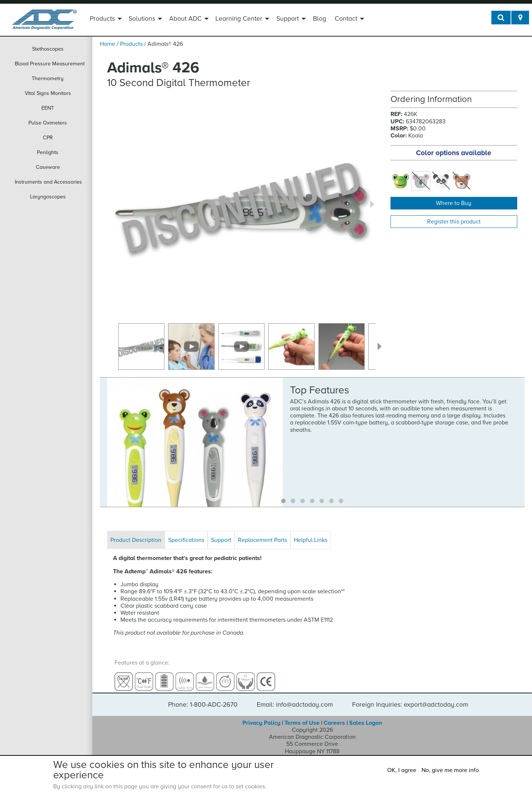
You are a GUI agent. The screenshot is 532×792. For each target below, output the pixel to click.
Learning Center (239, 19)
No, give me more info (450, 770)
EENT (48, 108)
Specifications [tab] (186, 540)
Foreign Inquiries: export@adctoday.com (410, 698)
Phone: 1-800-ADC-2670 (203, 698)
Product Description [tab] (136, 540)
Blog (320, 19)
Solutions (142, 19)
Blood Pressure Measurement (50, 64)
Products (102, 19)
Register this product (454, 222)
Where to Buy (454, 203)
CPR (48, 138)
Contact (346, 19)
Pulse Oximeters (48, 123)
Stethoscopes (48, 49)
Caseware (48, 167)
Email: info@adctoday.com (295, 698)
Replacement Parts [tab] (262, 540)
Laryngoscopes (48, 197)
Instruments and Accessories (48, 182)
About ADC (185, 19)
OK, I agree (402, 770)
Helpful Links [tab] (311, 540)
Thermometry (48, 78)
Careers (334, 716)
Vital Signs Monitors (48, 93)
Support (288, 19)
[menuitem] (105, 20)
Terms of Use (302, 716)
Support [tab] (221, 540)
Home (108, 44)
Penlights (48, 152)
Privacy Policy (261, 716)
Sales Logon (366, 716)
